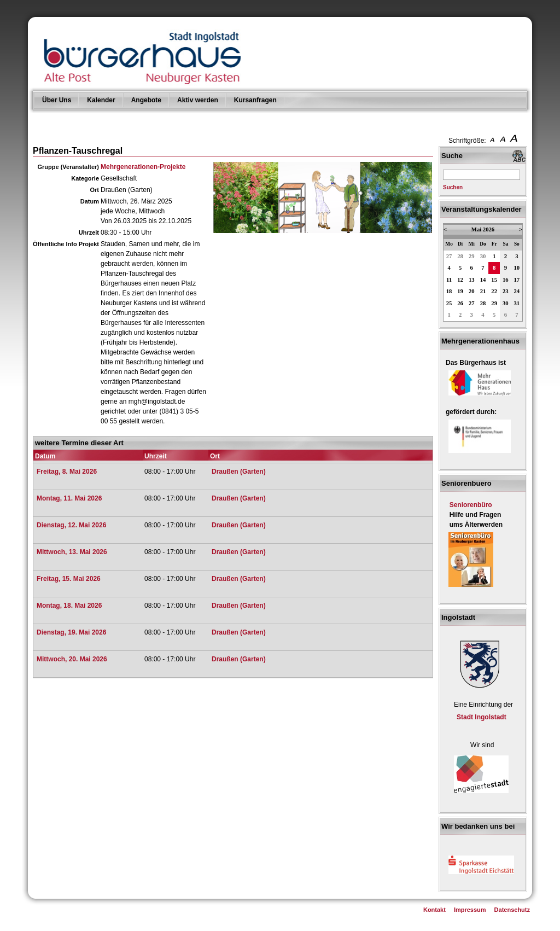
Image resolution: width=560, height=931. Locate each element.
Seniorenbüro (471, 505)
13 (472, 280)
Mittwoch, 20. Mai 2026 (72, 659)
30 (483, 256)
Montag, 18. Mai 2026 (69, 606)
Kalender (101, 100)
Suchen (453, 187)
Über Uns (57, 100)
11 (449, 280)
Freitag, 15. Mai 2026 (69, 579)
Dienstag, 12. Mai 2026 (71, 525)
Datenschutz (512, 910)
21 (483, 291)
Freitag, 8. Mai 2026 (67, 472)
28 (460, 256)
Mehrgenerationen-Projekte (143, 167)
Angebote (146, 100)
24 (517, 291)
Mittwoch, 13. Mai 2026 (72, 552)
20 (472, 291)
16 (506, 280)
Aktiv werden (198, 100)
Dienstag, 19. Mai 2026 (71, 632)
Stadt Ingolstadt (482, 717)
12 (460, 280)
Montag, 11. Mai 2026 (69, 498)
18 (449, 291)
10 (517, 268)
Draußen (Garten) (239, 472)
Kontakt (434, 910)
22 (494, 291)
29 (472, 256)
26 (460, 303)
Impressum (470, 910)
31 (517, 303)
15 (494, 280)
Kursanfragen (255, 100)
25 (449, 303)
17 (517, 280)
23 (506, 291)
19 (460, 291)
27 (449, 256)
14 (483, 280)
